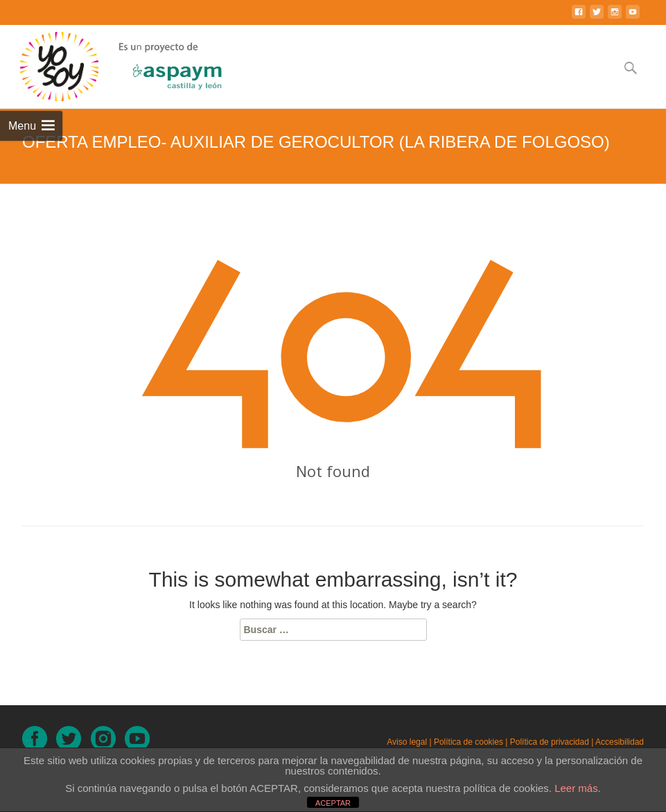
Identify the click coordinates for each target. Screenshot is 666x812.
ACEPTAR (333, 803)
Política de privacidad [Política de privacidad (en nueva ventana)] (550, 742)
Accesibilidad (620, 742)
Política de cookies (468, 742)
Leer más (576, 788)
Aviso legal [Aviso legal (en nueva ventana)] (407, 742)
